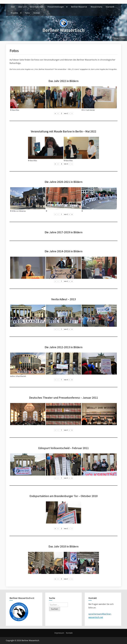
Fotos (27, 13)
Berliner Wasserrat (79, 7)
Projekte (14, 13)
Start (13, 7)
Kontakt (37, 13)
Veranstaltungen (37, 7)
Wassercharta (96, 7)
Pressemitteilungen (56, 7)
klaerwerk (110, 7)
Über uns (22, 7)
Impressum (59, 633)
